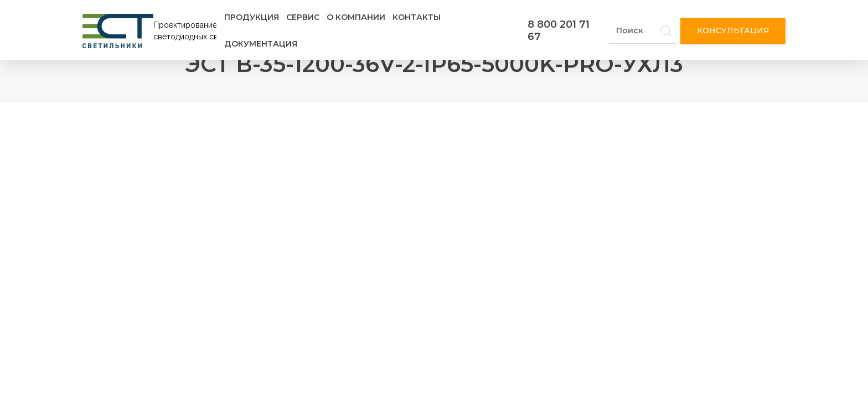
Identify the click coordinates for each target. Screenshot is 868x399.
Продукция (252, 17)
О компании (356, 17)
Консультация (733, 30)
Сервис (303, 17)
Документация (261, 44)
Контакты (417, 17)
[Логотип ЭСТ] (152, 31)
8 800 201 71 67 (559, 30)
